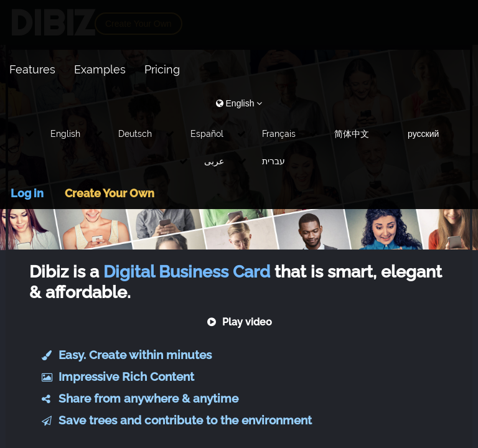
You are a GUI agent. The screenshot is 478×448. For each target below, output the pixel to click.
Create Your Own (110, 193)
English (65, 134)
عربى (214, 161)
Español (207, 134)
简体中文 (352, 134)
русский (423, 134)
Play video (239, 322)
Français (279, 134)
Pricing (162, 69)
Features (32, 69)
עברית (274, 161)
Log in (27, 193)
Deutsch (135, 134)
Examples (100, 69)
